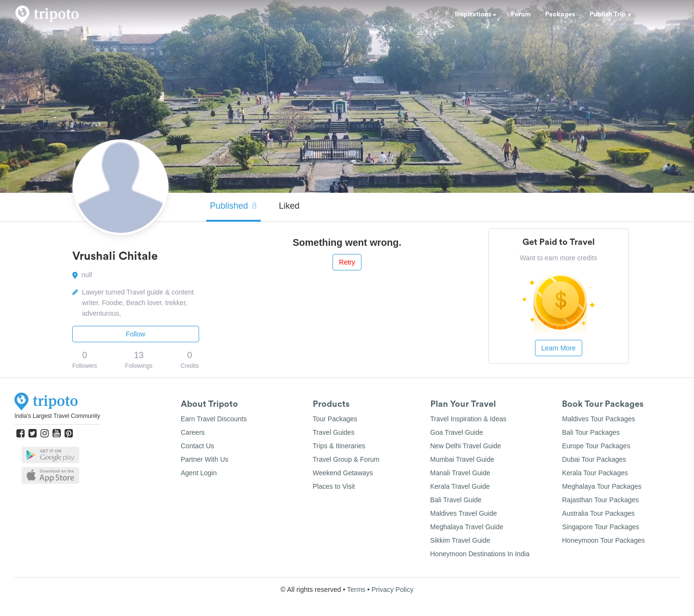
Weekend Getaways (343, 473)
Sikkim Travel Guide (460, 540)
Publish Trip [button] (610, 14)
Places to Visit (334, 486)
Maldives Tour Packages (598, 419)
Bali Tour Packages (591, 432)
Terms (356, 589)
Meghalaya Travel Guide (467, 527)
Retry (347, 262)
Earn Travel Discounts (214, 419)
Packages (560, 14)
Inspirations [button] (476, 14)
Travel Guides (334, 432)
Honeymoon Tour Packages (603, 540)
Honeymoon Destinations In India (480, 554)
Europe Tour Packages (596, 446)
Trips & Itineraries (339, 446)
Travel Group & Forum (346, 459)
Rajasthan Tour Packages (600, 500)
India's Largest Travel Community (57, 416)
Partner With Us (205, 459)
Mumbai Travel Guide (462, 459)
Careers (193, 432)
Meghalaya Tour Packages (602, 486)
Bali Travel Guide (456, 500)
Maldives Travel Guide (464, 513)
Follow (135, 334)
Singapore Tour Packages (601, 527)
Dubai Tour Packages (594, 459)
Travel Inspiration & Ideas (468, 419)
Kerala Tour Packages (595, 473)
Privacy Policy (393, 589)
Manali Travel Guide (460, 473)
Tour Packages (335, 419)
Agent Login (199, 473)
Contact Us (197, 446)
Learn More (559, 348)
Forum (521, 14)
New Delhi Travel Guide (466, 446)
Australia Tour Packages (598, 513)
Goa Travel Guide (457, 432)
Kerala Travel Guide (460, 486)
